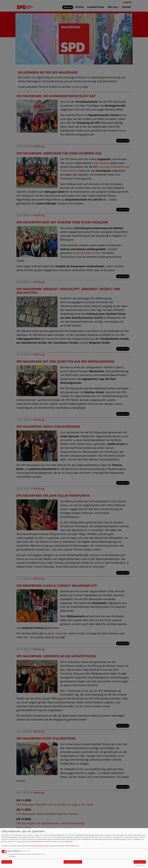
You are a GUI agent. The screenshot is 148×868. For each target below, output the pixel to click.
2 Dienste (11, 856)
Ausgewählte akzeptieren (73, 862)
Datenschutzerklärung (40, 846)
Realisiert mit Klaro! (141, 866)
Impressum (75, 846)
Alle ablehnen (7, 862)
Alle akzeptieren (140, 862)
